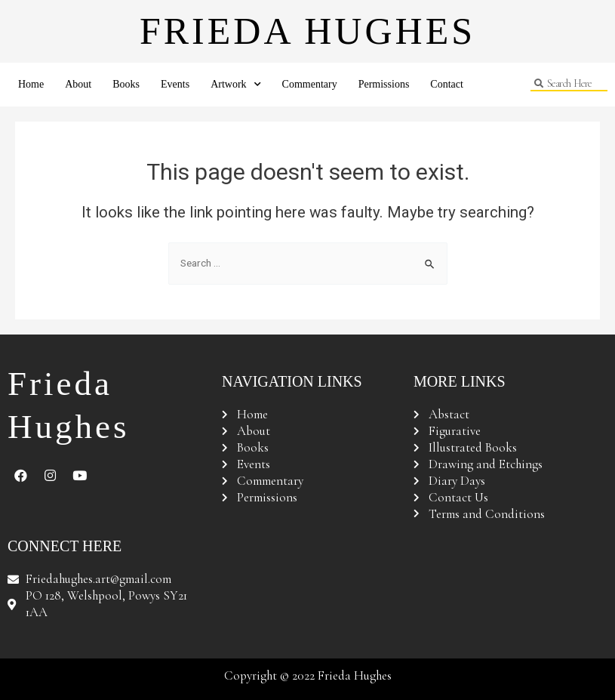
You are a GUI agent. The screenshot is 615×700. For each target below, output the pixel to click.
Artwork (235, 85)
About (78, 84)
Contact (447, 84)
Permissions (384, 84)
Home (31, 84)
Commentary (310, 84)
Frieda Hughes (307, 31)
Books (126, 84)
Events (175, 84)
